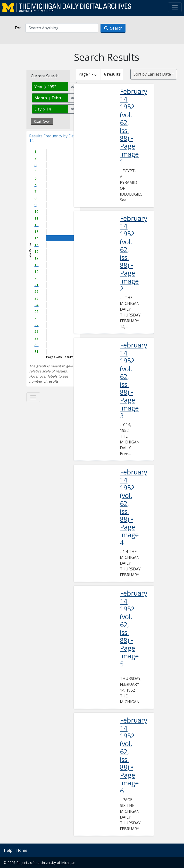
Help (8, 850)
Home (22, 850)
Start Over (42, 122)
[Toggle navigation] (175, 7)
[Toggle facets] (33, 397)
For (18, 28)
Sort (152, 74)
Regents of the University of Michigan (46, 863)
